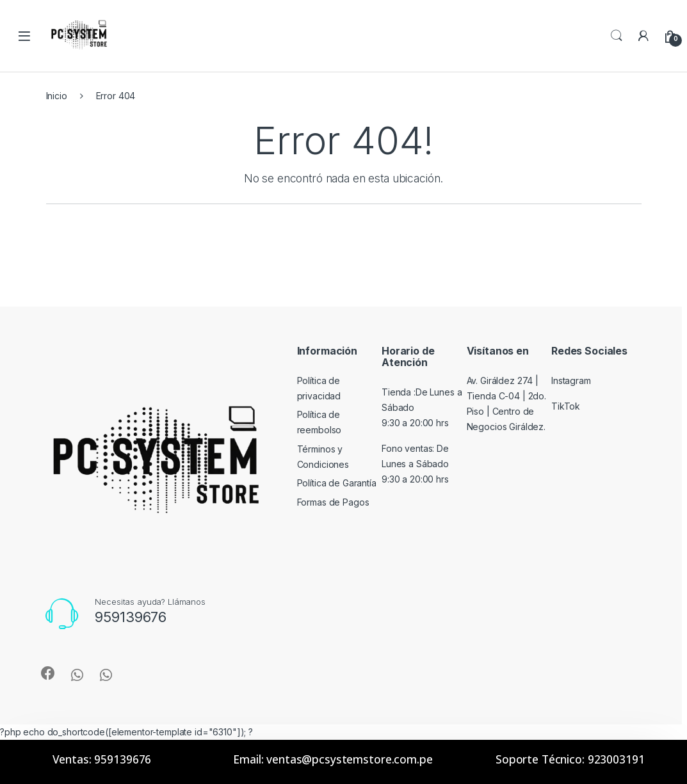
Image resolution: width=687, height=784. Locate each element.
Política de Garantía (337, 483)
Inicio (57, 96)
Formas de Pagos (333, 502)
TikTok (566, 406)
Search (617, 36)
